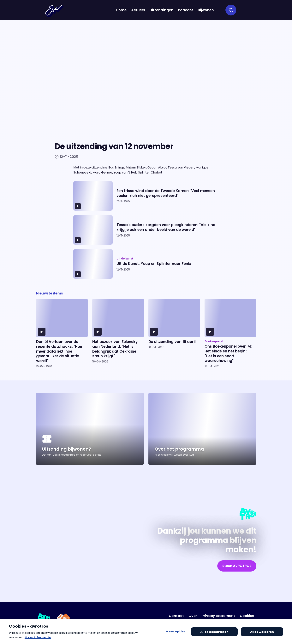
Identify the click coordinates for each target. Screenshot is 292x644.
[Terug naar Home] (54, 11)
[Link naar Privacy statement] (218, 616)
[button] (242, 10)
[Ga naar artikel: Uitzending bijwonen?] (90, 429)
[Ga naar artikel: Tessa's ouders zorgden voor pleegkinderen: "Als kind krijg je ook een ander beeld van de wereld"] (146, 230)
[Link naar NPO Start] (63, 619)
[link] (237, 566)
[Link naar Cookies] (247, 616)
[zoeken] (231, 10)
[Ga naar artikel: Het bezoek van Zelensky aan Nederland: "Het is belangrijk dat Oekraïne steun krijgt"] (118, 333)
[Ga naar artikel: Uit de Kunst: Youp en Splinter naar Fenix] (146, 264)
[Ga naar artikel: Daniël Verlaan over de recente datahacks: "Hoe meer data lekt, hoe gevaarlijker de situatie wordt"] (62, 333)
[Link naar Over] (193, 616)
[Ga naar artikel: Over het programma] (202, 429)
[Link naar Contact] (176, 616)
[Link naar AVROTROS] (44, 619)
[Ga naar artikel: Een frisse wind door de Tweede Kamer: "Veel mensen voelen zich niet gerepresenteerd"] (146, 196)
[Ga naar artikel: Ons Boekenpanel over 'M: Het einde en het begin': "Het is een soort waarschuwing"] (230, 333)
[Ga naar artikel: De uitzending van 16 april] (174, 333)
